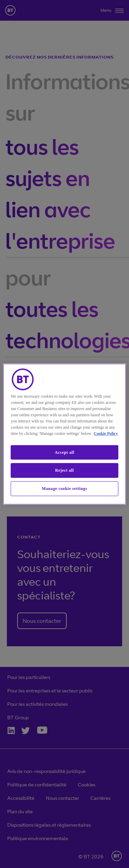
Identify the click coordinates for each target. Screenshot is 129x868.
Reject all (64, 470)
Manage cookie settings (65, 489)
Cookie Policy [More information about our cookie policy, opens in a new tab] (106, 433)
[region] (64, 434)
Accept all (64, 452)
